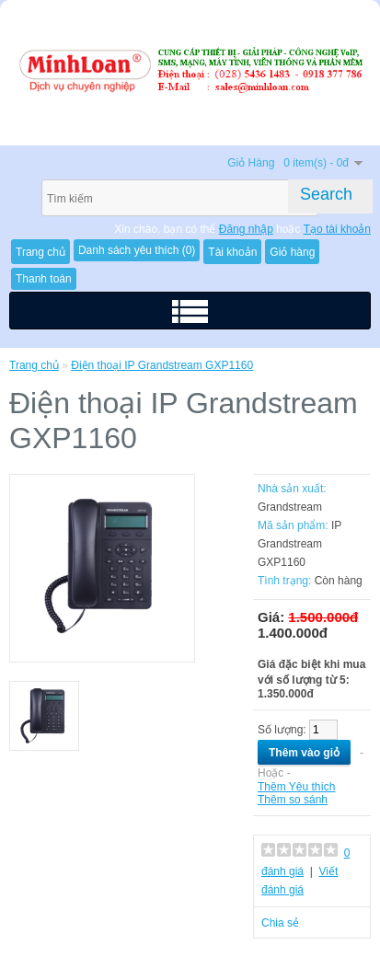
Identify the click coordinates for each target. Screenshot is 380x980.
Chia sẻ (280, 923)
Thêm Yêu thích (297, 787)
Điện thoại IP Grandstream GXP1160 (162, 365)
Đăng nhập (246, 229)
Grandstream (290, 507)
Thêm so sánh (293, 800)
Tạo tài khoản (337, 229)
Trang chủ (34, 365)
